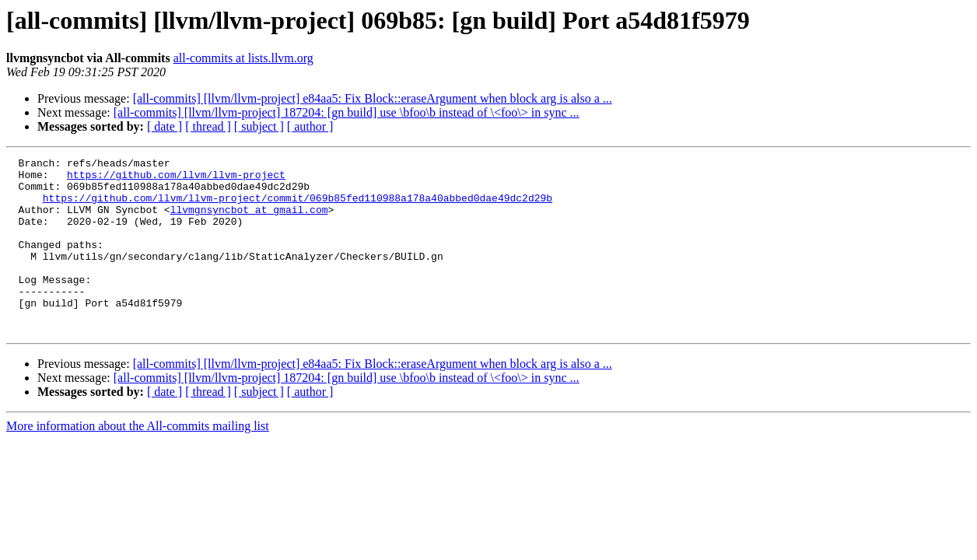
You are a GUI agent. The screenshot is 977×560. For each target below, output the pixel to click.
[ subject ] (259, 126)
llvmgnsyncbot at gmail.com (249, 221)
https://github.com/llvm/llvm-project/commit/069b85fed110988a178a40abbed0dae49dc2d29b (298, 207)
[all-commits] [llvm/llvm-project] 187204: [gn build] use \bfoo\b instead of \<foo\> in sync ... (347, 112)
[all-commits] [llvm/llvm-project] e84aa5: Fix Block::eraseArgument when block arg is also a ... (373, 98)
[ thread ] (208, 126)
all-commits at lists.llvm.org (243, 58)
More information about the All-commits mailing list (138, 461)
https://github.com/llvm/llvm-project (176, 179)
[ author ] (310, 126)
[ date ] (165, 126)
